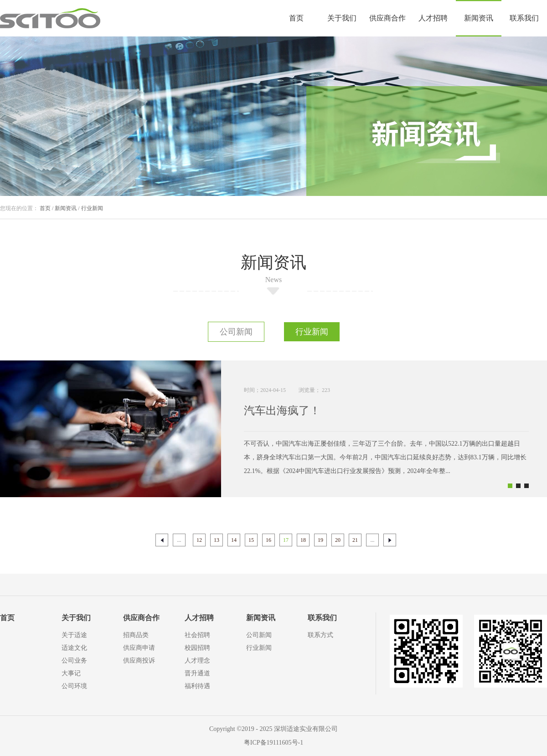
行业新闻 (92, 208)
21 (355, 540)
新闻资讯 (66, 208)
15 (251, 540)
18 (303, 540)
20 (338, 540)
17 (286, 540)
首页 (296, 18)
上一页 (162, 540)
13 (217, 540)
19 (320, 540)
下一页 (390, 540)
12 (199, 540)
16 (268, 540)
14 (234, 540)
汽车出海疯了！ (282, 411)
